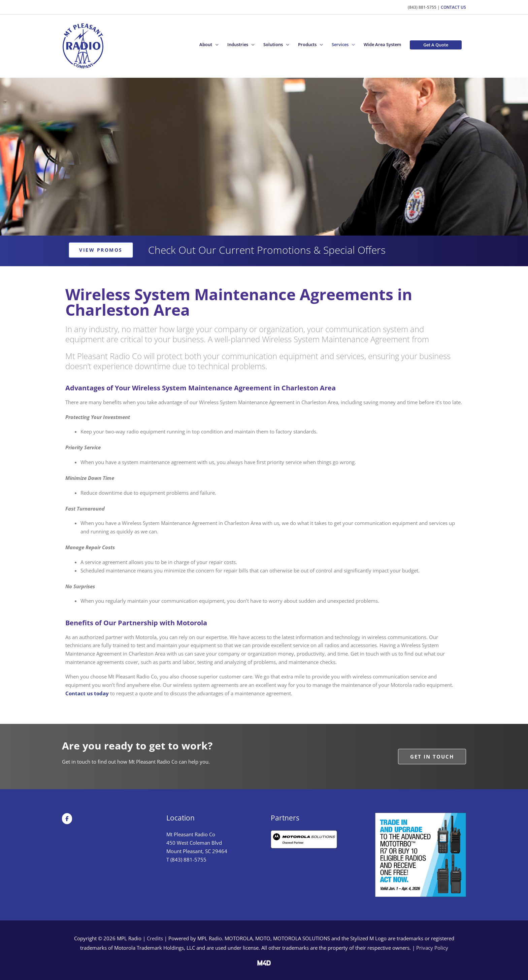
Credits (155, 938)
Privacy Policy (432, 947)
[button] (209, 44)
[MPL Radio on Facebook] (67, 818)
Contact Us (453, 7)
